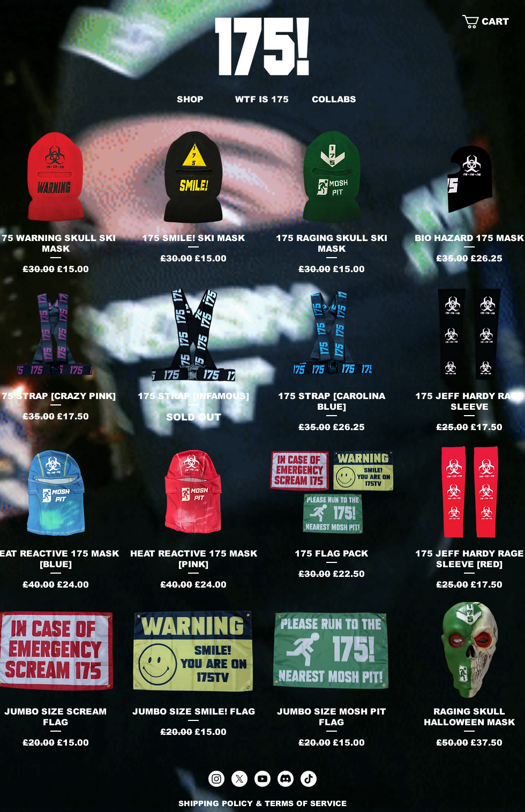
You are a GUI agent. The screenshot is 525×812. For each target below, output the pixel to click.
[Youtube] (262, 779)
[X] (239, 779)
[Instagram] (216, 779)
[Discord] (286, 779)
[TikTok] (309, 779)
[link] (494, 22)
